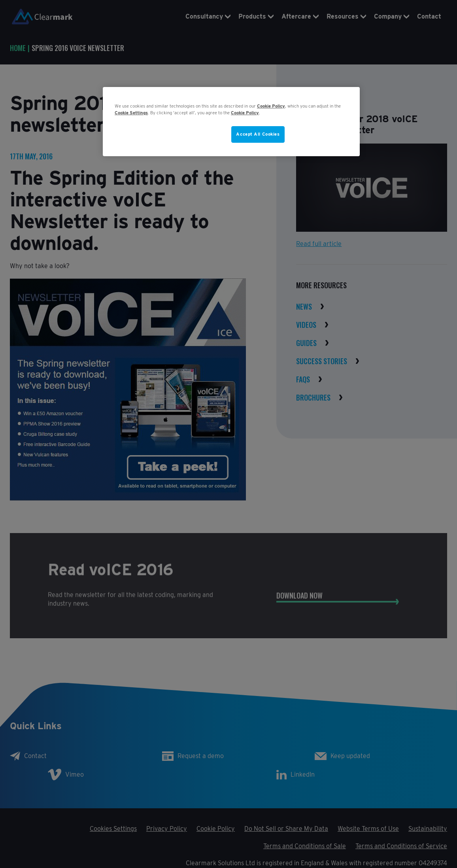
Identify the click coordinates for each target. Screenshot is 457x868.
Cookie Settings (131, 113)
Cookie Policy (271, 106)
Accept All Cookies (258, 134)
